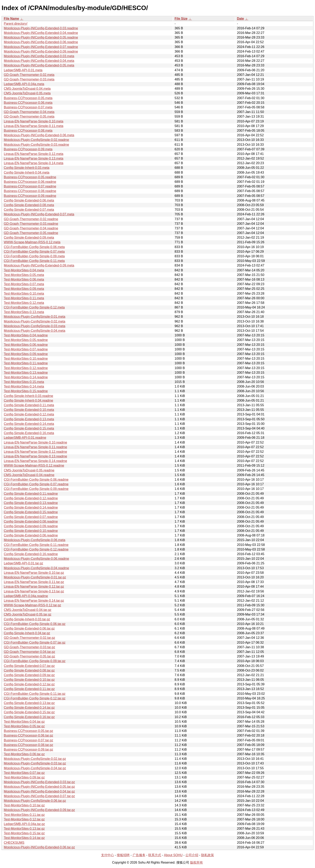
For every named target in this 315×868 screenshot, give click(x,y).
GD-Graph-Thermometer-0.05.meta (29, 117)
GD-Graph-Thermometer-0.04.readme (31, 228)
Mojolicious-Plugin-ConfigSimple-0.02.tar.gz (35, 759)
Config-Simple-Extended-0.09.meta (29, 238)
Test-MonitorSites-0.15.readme (26, 391)
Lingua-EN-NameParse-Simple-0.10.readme (35, 442)
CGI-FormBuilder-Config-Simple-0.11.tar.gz (35, 694)
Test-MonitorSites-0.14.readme (26, 377)
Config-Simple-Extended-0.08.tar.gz (29, 670)
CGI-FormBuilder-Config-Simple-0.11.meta (34, 261)
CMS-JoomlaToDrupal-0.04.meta (27, 89)
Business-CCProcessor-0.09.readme (30, 196)
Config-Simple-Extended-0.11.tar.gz (29, 689)
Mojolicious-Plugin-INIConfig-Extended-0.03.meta (39, 56)
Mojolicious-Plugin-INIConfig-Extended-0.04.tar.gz (39, 791)
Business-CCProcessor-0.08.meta (28, 131)
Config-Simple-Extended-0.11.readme (31, 494)
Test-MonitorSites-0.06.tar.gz (24, 754)
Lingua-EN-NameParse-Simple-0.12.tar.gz (34, 587)
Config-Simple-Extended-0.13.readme (31, 503)
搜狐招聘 (123, 855)
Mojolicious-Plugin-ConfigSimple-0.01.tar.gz (35, 577)
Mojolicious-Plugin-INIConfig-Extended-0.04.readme (41, 33)
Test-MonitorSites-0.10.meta (24, 294)
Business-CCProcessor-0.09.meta (28, 149)
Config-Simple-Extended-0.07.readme (31, 517)
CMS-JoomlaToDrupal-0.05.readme (29, 470)
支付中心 (107, 855)
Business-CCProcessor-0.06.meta (28, 103)
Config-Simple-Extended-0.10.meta (29, 410)
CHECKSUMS (14, 843)
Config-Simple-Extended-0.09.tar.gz (29, 675)
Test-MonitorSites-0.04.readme (26, 335)
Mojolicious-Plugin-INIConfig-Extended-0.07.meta (39, 214)
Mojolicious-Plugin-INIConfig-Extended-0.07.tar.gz (39, 796)
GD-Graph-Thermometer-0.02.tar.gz (29, 638)
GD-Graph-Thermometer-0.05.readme (31, 233)
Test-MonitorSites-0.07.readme (26, 349)
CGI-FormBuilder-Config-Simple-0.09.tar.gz (35, 661)
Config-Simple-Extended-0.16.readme (31, 554)
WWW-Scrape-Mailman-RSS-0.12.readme (34, 466)
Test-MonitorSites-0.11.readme (26, 363)
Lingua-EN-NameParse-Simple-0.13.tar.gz (34, 591)
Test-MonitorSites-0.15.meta (24, 382)
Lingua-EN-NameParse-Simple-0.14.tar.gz (34, 601)
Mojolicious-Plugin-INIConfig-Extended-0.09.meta (39, 265)
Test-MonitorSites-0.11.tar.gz (24, 815)
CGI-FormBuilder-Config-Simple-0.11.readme (36, 545)
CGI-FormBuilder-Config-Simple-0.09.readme (36, 489)
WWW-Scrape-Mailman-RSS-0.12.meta (32, 242)
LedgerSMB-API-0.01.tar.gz (24, 563)
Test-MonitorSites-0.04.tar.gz (24, 722)
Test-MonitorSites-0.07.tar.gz (24, 773)
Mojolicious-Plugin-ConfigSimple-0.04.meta (35, 331)
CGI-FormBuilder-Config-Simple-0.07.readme (36, 484)
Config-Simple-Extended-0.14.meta (29, 424)
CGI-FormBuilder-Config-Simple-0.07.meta (34, 252)
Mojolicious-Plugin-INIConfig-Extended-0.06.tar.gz (39, 847)
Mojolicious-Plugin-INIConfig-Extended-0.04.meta (39, 61)
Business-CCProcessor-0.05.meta (28, 98)
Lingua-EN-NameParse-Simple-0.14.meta (34, 163)
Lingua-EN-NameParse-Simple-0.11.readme (35, 447)
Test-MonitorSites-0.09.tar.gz (24, 777)
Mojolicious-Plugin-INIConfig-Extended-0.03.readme (41, 28)
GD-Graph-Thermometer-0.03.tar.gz (29, 647)
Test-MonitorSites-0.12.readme (26, 368)
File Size (181, 19)
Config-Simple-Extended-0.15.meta (29, 428)
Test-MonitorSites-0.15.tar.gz (24, 833)
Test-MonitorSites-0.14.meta (24, 386)
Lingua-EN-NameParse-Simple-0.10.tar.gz (34, 573)
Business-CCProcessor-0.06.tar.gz (28, 735)
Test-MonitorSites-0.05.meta (24, 275)
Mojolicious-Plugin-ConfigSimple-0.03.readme (36, 145)
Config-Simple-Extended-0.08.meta (29, 205)
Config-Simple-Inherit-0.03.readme (28, 396)
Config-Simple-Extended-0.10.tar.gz (29, 680)
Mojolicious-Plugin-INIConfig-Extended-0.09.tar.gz (39, 810)
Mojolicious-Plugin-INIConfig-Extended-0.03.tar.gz (39, 782)
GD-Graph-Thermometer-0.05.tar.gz (29, 656)
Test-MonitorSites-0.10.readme (26, 359)
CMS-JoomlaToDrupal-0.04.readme (29, 475)
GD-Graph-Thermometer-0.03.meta (29, 79)
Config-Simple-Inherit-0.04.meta (27, 172)
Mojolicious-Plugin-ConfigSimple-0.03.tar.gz (35, 763)
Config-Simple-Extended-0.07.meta (29, 210)
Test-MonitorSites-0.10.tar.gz (24, 805)
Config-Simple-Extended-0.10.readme (31, 531)
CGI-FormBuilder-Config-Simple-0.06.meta (34, 247)
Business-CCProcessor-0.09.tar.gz (28, 749)
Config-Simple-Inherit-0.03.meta (27, 168)
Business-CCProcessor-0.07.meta (28, 107)
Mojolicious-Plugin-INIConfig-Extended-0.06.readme (41, 42)
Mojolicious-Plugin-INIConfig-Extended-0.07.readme (41, 47)
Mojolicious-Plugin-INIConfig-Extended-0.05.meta (39, 65)
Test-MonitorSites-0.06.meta (24, 279)
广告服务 (139, 855)
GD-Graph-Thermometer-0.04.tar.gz (29, 652)
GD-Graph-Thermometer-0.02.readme (31, 219)
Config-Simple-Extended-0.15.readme (31, 512)
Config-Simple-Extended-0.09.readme (31, 526)
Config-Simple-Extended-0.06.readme (31, 535)
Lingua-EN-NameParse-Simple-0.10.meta (34, 121)
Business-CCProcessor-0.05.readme (30, 177)
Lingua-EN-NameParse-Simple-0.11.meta (34, 126)
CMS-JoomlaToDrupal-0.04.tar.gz (28, 610)
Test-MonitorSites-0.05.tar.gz (24, 726)
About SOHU (173, 855)
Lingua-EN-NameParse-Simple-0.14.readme (35, 461)
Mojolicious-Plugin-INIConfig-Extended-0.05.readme (41, 37)
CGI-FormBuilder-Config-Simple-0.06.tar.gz (35, 624)
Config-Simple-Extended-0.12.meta (29, 414)
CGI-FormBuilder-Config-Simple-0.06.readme (36, 480)
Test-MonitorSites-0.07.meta (24, 284)
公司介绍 (192, 855)
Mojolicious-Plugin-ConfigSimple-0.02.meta (35, 321)
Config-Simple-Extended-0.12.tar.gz (29, 684)
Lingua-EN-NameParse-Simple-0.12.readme (35, 452)
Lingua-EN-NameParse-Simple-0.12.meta (34, 154)
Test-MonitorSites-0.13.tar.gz (24, 829)
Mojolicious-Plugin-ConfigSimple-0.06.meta (35, 540)
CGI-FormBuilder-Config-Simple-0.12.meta (34, 307)
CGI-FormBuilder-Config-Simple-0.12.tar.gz (35, 698)
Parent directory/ (16, 24)
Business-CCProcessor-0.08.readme (30, 191)
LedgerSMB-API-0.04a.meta (24, 84)
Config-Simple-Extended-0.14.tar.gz (29, 708)
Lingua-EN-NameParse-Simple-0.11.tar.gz (34, 582)
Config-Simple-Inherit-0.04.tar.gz (27, 633)
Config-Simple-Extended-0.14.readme (31, 507)
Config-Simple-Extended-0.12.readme (31, 498)
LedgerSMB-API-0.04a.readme (26, 596)
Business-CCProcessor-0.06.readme (30, 182)
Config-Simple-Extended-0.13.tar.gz (29, 703)
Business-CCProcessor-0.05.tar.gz (28, 731)
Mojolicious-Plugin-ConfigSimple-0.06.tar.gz (35, 801)
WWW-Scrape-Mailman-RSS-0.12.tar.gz (32, 605)
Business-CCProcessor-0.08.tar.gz (28, 745)
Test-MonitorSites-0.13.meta (24, 312)
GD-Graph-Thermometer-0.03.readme (31, 224)
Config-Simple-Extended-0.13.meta (29, 419)
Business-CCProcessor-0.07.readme (30, 186)
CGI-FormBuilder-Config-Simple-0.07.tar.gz (35, 643)
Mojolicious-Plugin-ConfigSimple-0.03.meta (35, 326)
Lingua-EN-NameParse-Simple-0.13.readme (35, 456)
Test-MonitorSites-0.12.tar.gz (24, 819)
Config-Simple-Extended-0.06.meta (29, 200)
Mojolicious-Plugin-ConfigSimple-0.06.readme (36, 559)
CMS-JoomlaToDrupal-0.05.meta (27, 93)
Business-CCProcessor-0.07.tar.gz (28, 740)
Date (240, 19)
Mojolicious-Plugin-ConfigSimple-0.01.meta (35, 317)
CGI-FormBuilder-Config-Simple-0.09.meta (34, 256)
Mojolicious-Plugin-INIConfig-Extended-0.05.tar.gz (39, 787)
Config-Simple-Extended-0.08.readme (31, 522)
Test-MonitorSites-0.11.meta (24, 298)
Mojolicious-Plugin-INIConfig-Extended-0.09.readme (41, 51)
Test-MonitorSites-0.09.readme (26, 354)
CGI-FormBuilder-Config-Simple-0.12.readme (36, 549)
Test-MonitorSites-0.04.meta (24, 270)
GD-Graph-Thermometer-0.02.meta (29, 75)
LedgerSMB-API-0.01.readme (25, 438)
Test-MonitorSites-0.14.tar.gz (24, 838)
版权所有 (196, 862)
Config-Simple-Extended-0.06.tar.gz (29, 628)
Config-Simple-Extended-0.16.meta (29, 433)
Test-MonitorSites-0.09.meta (24, 289)
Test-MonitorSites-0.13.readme (26, 373)
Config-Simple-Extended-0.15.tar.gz (29, 712)
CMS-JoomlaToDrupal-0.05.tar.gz (28, 614)
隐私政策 (208, 855)
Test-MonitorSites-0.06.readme (26, 345)
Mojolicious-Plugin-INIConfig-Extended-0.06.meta (39, 135)
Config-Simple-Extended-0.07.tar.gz (29, 666)
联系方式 (155, 855)
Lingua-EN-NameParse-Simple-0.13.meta (34, 158)
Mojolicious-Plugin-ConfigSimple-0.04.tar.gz (35, 768)
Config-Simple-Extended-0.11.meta (29, 405)
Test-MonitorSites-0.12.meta (24, 303)
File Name (11, 19)
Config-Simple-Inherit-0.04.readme (28, 400)
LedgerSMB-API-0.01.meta (23, 70)
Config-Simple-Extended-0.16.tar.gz (29, 717)
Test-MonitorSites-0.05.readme (26, 340)
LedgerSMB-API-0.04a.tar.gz (24, 824)
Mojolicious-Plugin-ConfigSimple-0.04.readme (36, 568)
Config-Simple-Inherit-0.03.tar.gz (27, 619)
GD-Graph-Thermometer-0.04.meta (29, 112)
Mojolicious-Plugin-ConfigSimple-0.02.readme (36, 140)
